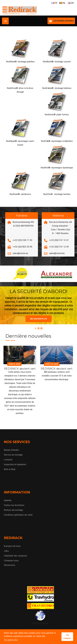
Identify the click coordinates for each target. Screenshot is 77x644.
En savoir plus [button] (11, 640)
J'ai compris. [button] (67, 637)
